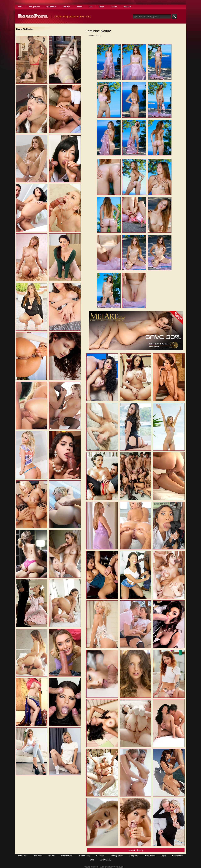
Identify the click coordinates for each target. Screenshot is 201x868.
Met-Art (52, 856)
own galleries (34, 7)
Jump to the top (136, 850)
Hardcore (127, 7)
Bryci (164, 856)
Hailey (98, 36)
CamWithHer (177, 856)
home (20, 7)
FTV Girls (100, 856)
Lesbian (114, 7)
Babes (102, 7)
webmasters (51, 7)
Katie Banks (150, 856)
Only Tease (38, 856)
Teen (91, 7)
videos (79, 7)
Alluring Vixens (117, 856)
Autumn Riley (84, 856)
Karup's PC (134, 856)
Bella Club (22, 856)
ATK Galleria (105, 860)
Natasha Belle (67, 856)
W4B (92, 860)
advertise (66, 7)
